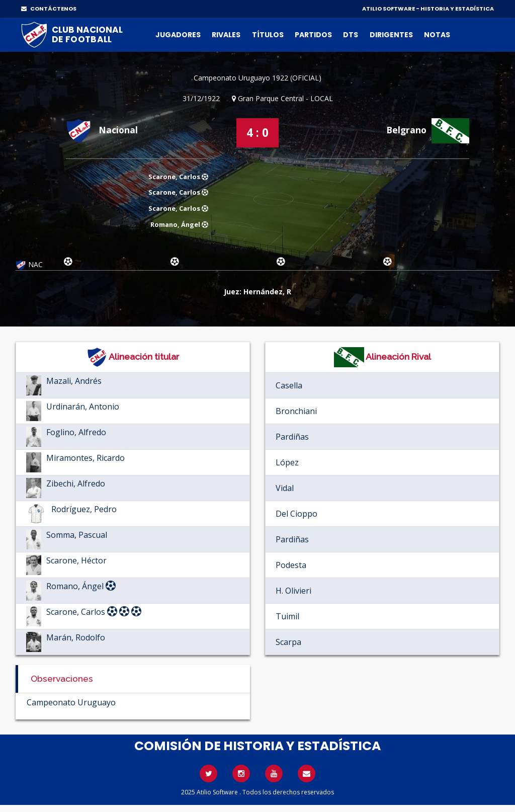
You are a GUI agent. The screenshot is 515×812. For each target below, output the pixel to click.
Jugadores (178, 35)
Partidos (313, 35)
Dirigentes (391, 35)
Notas (437, 35)
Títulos (268, 35)
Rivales (226, 35)
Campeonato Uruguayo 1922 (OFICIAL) (257, 78)
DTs (351, 35)
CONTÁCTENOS (49, 9)
